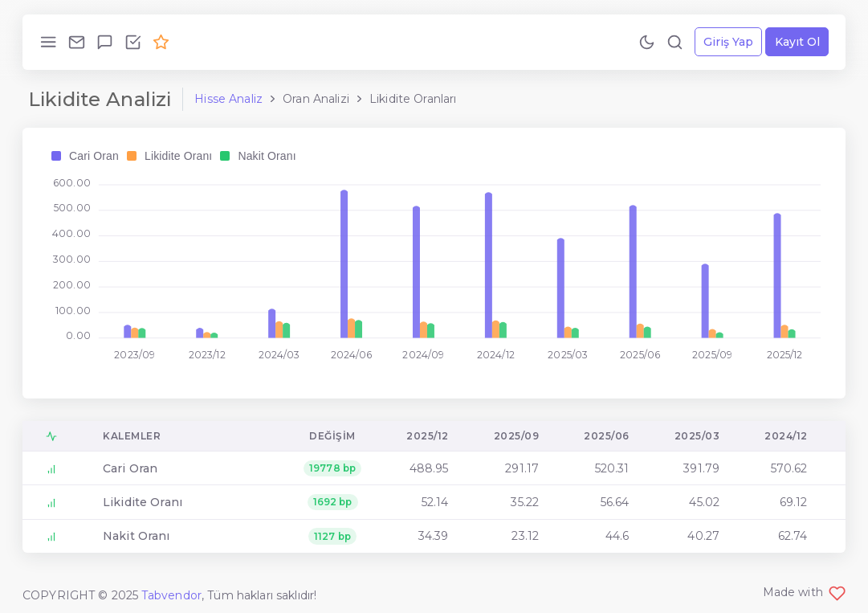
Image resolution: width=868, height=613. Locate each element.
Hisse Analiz (228, 99)
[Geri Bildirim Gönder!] (105, 42)
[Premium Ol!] (161, 42)
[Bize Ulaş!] (77, 42)
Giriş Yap (728, 42)
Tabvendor (171, 595)
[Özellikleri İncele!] (133, 42)
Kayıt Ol (797, 42)
